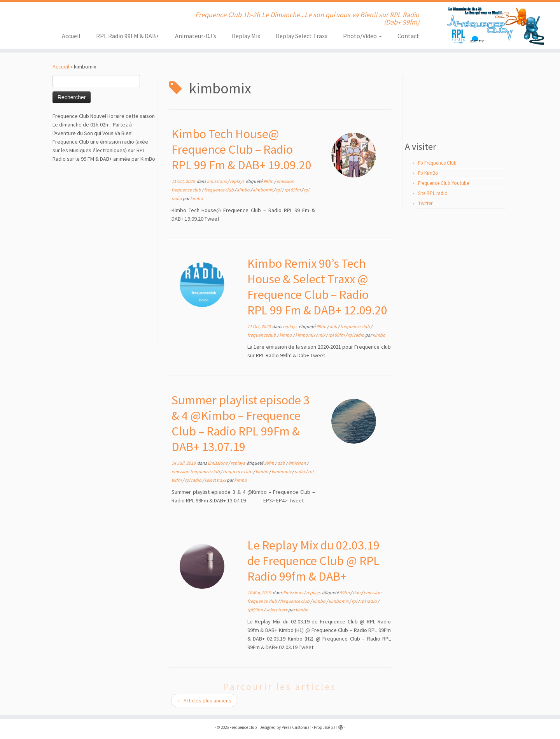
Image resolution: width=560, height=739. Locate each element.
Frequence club (243, 727)
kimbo (244, 190)
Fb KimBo (428, 173)
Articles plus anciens (204, 700)
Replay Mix (246, 36)
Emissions (217, 181)
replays (237, 181)
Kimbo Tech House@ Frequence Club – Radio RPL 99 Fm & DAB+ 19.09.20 (241, 149)
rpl (279, 190)
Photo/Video (362, 36)
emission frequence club (196, 471)
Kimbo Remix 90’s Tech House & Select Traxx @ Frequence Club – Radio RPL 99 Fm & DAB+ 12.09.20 (317, 287)
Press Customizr (296, 727)
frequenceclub (262, 335)
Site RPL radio (433, 193)
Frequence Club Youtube (444, 183)
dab (334, 326)
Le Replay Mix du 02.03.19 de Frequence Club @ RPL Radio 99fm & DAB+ (313, 561)
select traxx (216, 480)
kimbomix (263, 190)
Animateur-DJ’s (196, 36)
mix (322, 335)
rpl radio (356, 335)
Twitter (425, 203)
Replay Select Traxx (302, 36)
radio (300, 471)
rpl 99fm (293, 190)
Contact (408, 36)
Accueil (71, 36)
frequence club (219, 190)
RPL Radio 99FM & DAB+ (128, 36)
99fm (269, 181)
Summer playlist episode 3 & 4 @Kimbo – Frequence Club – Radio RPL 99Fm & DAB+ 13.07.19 (241, 423)
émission (297, 463)
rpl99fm (255, 610)
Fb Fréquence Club (437, 163)
